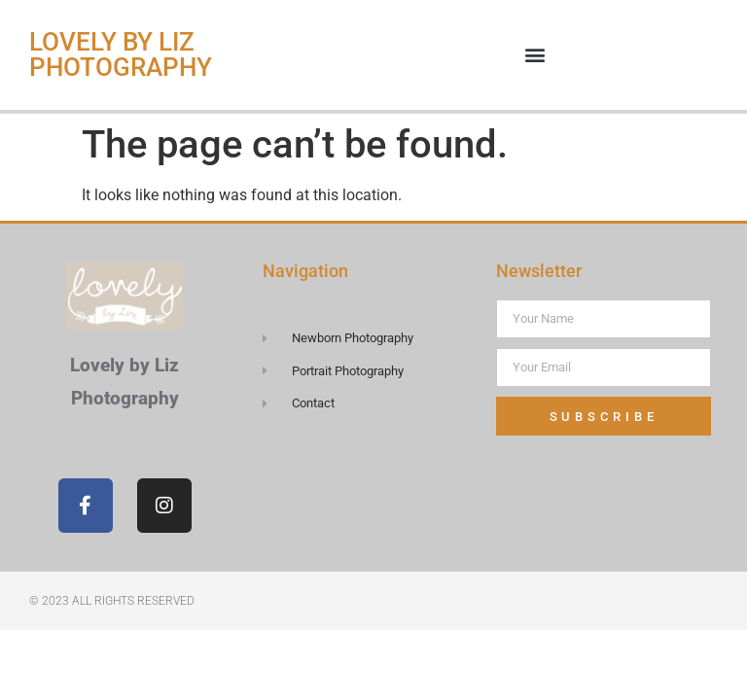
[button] (535, 55)
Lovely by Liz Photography (121, 54)
